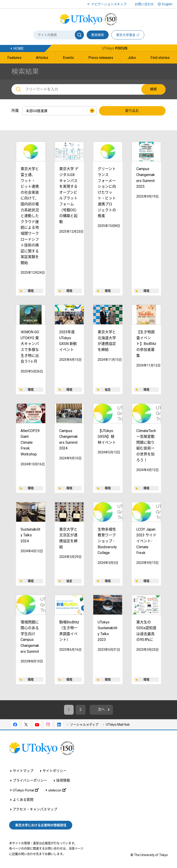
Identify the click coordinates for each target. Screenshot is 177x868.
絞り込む (132, 111)
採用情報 (63, 781)
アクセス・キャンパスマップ (35, 810)
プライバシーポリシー (30, 781)
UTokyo (115, 48)
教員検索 (98, 35)
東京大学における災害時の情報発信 (41, 826)
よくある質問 (23, 800)
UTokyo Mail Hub (118, 725)
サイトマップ (23, 772)
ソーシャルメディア (84, 725)
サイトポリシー (55, 772)
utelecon (57, 791)
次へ (102, 710)
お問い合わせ (144, 4)
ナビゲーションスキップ (109, 4)
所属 (15, 111)
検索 (153, 89)
